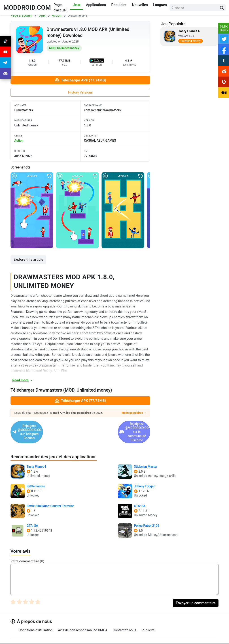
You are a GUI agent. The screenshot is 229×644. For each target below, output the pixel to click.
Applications (96, 5)
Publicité (148, 618)
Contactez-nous (125, 618)
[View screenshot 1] (32, 210)
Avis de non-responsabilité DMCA (83, 618)
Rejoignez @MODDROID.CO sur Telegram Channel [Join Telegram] (44, 426)
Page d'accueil (60, 7)
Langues (160, 5)
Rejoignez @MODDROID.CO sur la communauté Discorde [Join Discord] (113, 426)
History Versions (81, 92)
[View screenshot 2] (77, 210)
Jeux (77, 5)
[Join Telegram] (110, 639)
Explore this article (28, 259)
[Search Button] (222, 8)
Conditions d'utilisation (36, 618)
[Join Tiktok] (5, 41)
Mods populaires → (134, 413)
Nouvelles (140, 5)
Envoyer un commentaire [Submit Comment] (196, 591)
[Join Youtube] (5, 52)
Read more (23, 380)
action (19, 141)
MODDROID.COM (27, 7)
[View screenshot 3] (123, 210)
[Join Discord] (120, 639)
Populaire (119, 5)
